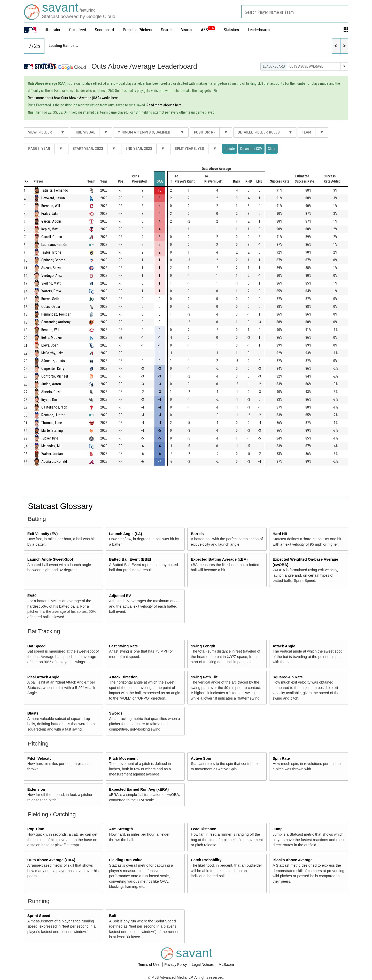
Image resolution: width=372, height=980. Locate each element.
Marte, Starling (52, 431)
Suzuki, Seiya (51, 268)
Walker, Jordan (52, 454)
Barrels (197, 534)
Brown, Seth (50, 299)
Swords (116, 713)
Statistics (231, 30)
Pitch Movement (123, 758)
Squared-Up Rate (288, 677)
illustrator (53, 30)
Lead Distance (204, 829)
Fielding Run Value (126, 860)
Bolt (113, 916)
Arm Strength (121, 829)
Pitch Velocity (40, 758)
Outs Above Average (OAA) (51, 860)
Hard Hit (280, 534)
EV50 (32, 596)
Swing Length (203, 646)
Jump (277, 829)
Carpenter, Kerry (53, 369)
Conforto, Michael (55, 376)
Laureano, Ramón (54, 245)
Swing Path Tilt (204, 677)
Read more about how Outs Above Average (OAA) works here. (73, 98)
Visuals (187, 30)
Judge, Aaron (51, 384)
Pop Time (36, 829)
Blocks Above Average (292, 860)
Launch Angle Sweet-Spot (50, 559)
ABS (208, 30)
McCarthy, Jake (52, 353)
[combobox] (295, 12)
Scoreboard (104, 30)
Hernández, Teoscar (56, 314)
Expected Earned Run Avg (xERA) (139, 789)
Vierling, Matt (51, 283)
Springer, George (53, 260)
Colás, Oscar (51, 307)
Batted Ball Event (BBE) (130, 559)
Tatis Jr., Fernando (55, 190)
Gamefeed (78, 30)
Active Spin (201, 758)
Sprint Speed (39, 916)
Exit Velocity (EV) (43, 534)
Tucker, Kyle (50, 438)
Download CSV (251, 149)
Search (167, 30)
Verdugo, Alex (52, 276)
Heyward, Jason (53, 198)
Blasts (33, 713)
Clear (272, 149)
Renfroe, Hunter (53, 415)
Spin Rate (281, 758)
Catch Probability (206, 860)
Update (230, 149)
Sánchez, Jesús (53, 361)
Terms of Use (149, 965)
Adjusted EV (120, 596)
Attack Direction (123, 677)
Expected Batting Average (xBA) (219, 559)
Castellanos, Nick (54, 407)
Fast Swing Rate (123, 646)
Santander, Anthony (56, 322)
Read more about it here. (164, 105)
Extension (36, 789)
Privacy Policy (176, 965)
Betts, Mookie (52, 338)
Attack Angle (284, 646)
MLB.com (226, 965)
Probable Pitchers (137, 30)
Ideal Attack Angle (43, 677)
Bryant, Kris (49, 400)
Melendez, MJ (51, 446)
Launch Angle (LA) (125, 534)
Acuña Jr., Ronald (54, 462)
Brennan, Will (51, 206)
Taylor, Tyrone (51, 252)
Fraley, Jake (50, 214)
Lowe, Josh (50, 345)
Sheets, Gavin (51, 392)
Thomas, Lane (52, 423)
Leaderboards (259, 30)
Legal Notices (203, 965)
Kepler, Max (49, 229)
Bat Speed (36, 646)
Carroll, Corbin (52, 237)
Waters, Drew (51, 291)
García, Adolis (52, 221)
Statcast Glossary (60, 506)
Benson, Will (50, 330)
